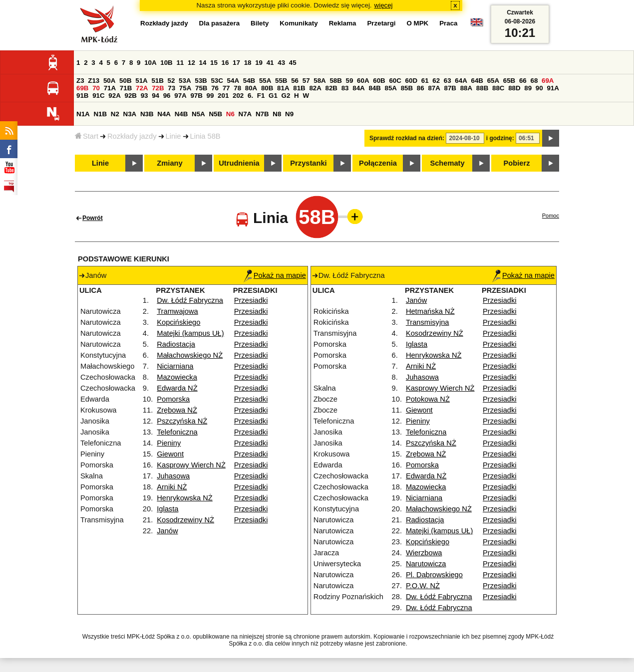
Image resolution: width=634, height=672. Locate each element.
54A (233, 81)
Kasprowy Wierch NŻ (191, 465)
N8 (277, 114)
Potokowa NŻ (428, 399)
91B (82, 96)
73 (171, 88)
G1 (273, 96)
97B (196, 96)
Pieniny (169, 443)
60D (411, 81)
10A (150, 63)
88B (482, 88)
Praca (448, 23)
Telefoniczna (177, 432)
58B (335, 81)
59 (350, 81)
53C (217, 81)
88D (514, 88)
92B (130, 96)
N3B (147, 114)
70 (96, 88)
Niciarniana (175, 366)
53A (185, 81)
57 (306, 81)
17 (236, 63)
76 (215, 88)
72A (142, 88)
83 (345, 88)
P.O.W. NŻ (423, 586)
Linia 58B (205, 136)
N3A (130, 114)
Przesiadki (251, 300)
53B (201, 81)
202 (238, 96)
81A (283, 88)
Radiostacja (176, 344)
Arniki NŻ (172, 487)
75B (201, 88)
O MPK (418, 23)
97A (180, 96)
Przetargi (381, 23)
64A (461, 81)
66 (523, 81)
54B (249, 81)
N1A (83, 114)
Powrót (93, 218)
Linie (173, 136)
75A (185, 88)
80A (251, 88)
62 (436, 81)
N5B (215, 114)
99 (210, 96)
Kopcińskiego (178, 322)
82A (315, 88)
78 (237, 88)
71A (110, 88)
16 (225, 63)
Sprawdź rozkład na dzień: (407, 138)
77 (226, 88)
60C (395, 81)
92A (114, 96)
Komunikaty (299, 23)
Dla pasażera (220, 23)
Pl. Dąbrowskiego (434, 575)
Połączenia (378, 163)
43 (281, 63)
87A (434, 88)
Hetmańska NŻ (430, 311)
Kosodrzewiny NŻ (185, 520)
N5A (198, 114)
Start (87, 136)
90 (539, 88)
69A (548, 81)
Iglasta (167, 509)
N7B (262, 114)
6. (250, 96)
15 (214, 63)
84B (374, 88)
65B (509, 81)
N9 (289, 114)
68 (534, 81)
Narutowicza (426, 564)
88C (498, 88)
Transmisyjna (428, 322)
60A (363, 81)
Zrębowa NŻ (177, 410)
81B (299, 88)
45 (293, 63)
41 (270, 63)
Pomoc (551, 216)
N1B (100, 114)
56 (295, 81)
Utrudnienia (239, 163)
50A (109, 81)
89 (528, 88)
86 (421, 88)
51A (141, 81)
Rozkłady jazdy (132, 136)
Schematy (447, 163)
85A (391, 88)
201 (223, 96)
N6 (230, 114)
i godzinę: (500, 138)
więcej (384, 5)
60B (379, 81)
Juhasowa (173, 476)
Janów (167, 531)
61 (425, 81)
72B (158, 88)
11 (180, 63)
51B (157, 81)
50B (125, 81)
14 (203, 63)
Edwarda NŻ (177, 388)
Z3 (80, 81)
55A (265, 81)
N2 (115, 114)
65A (493, 81)
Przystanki (308, 163)
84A (358, 88)
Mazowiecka (177, 377)
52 (171, 81)
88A (466, 88)
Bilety (260, 23)
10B (166, 63)
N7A (245, 114)
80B (267, 88)
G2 (286, 96)
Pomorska (173, 399)
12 (191, 63)
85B (407, 88)
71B (126, 88)
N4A (164, 114)
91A (553, 88)
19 (259, 63)
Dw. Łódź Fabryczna (190, 300)
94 (156, 96)
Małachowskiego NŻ (190, 355)
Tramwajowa (177, 311)
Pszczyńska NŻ (182, 421)
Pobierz (517, 163)
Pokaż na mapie (275, 275)
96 (167, 96)
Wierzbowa (424, 553)
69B (82, 88)
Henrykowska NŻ (185, 498)
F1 (261, 96)
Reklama (343, 23)
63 (448, 81)
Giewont (170, 454)
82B (331, 88)
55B (281, 81)
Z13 (94, 81)
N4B (181, 114)
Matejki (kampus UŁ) (190, 333)
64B (477, 81)
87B (450, 88)
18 (248, 63)
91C (98, 96)
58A (319, 81)
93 (145, 96)
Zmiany (169, 163)
